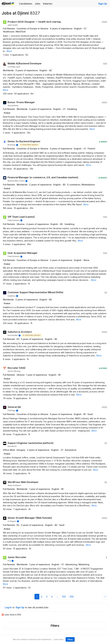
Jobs (38, 4)
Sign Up (103, 4)
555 (64, 597)
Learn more (58, 639)
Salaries (48, 4)
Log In (8, 607)
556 (72, 597)
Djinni (8, 4)
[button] (9, 51)
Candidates (26, 4)
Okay (70, 639)
